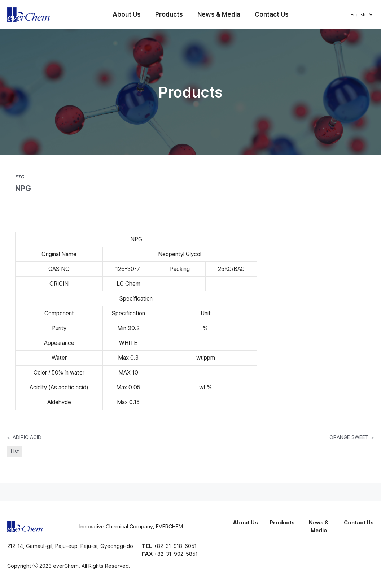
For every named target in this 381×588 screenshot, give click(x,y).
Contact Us (272, 14)
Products (169, 14)
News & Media (219, 14)
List (15, 451)
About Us (127, 14)
